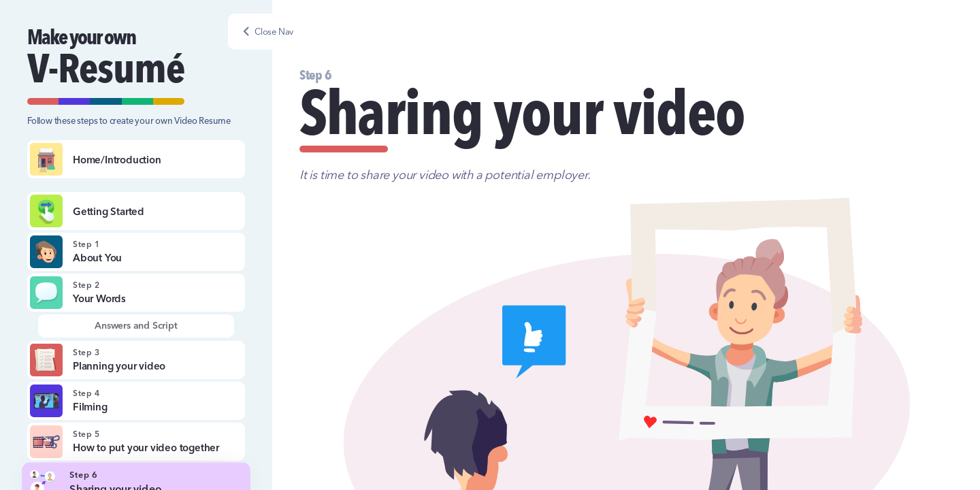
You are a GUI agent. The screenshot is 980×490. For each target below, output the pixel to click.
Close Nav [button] (274, 31)
